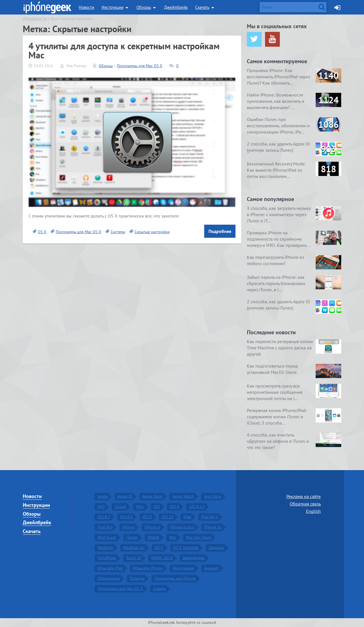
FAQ (101, 506)
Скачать (202, 7)
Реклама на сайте (304, 496)
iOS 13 (168, 517)
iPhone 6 (152, 527)
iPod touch (107, 537)
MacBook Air (134, 547)
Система (118, 232)
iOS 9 (147, 517)
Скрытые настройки (152, 232)
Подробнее (220, 231)
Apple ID (125, 496)
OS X (42, 232)
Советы (159, 588)
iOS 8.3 (126, 517)
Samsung (216, 547)
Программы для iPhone (175, 578)
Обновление (109, 578)
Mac (173, 537)
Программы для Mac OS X (140, 66)
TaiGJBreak (107, 558)
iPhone (128, 527)
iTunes (132, 537)
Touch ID (134, 558)
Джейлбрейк (176, 7)
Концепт (212, 568)
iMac (140, 506)
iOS (157, 506)
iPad (187, 517)
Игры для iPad (110, 568)
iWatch (153, 537)
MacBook (105, 547)
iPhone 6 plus (182, 527)
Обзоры (144, 7)
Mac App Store (198, 537)
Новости (86, 7)
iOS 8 (174, 506)
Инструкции (112, 7)
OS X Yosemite (186, 547)
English (313, 511)
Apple (103, 496)
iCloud (120, 506)
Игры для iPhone (148, 568)
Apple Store (152, 496)
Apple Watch (183, 496)
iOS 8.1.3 (197, 506)
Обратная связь (305, 503)
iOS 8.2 (104, 517)
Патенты (137, 578)
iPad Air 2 (210, 517)
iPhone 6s (213, 527)
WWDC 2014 (162, 558)
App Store (212, 496)
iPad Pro (105, 527)
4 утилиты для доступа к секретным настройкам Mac (124, 50)
